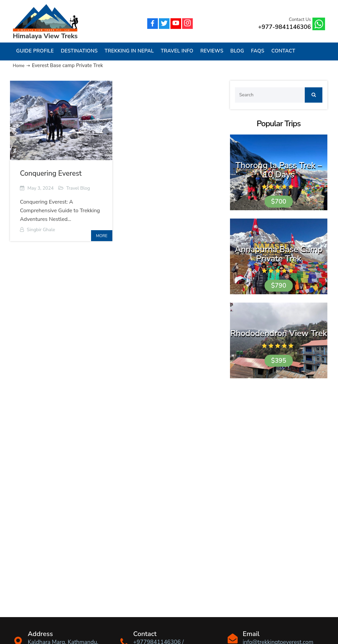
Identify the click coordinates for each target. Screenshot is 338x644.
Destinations (79, 51)
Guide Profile (35, 51)
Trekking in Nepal (129, 51)
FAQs (258, 51)
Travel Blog (78, 188)
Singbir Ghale (41, 230)
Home (20, 65)
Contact (283, 51)
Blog (237, 51)
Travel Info (177, 51)
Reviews (212, 51)
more (102, 236)
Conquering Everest (51, 173)
